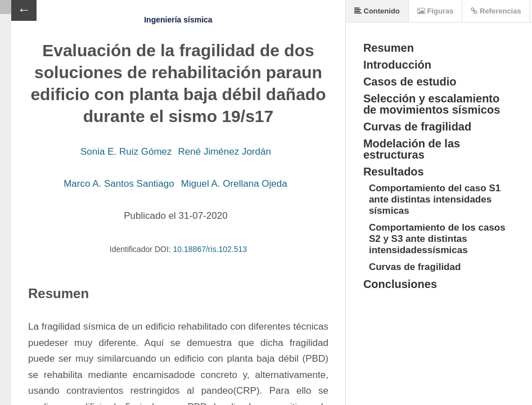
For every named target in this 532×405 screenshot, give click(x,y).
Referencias (496, 11)
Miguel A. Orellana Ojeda (234, 184)
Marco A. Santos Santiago (119, 184)
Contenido (377, 11)
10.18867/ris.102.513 (210, 249)
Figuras (436, 11)
